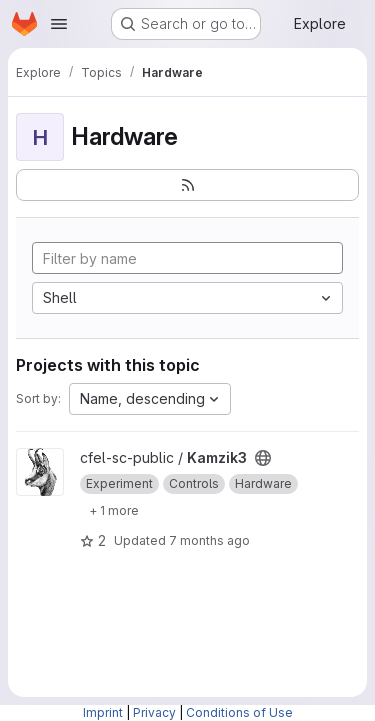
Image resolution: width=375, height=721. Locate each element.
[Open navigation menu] (59, 24)
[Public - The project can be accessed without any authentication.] (263, 458)
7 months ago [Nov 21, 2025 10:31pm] (209, 540)
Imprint (103, 712)
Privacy (154, 712)
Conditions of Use (239, 712)
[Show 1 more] (114, 510)
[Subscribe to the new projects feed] (187, 185)
